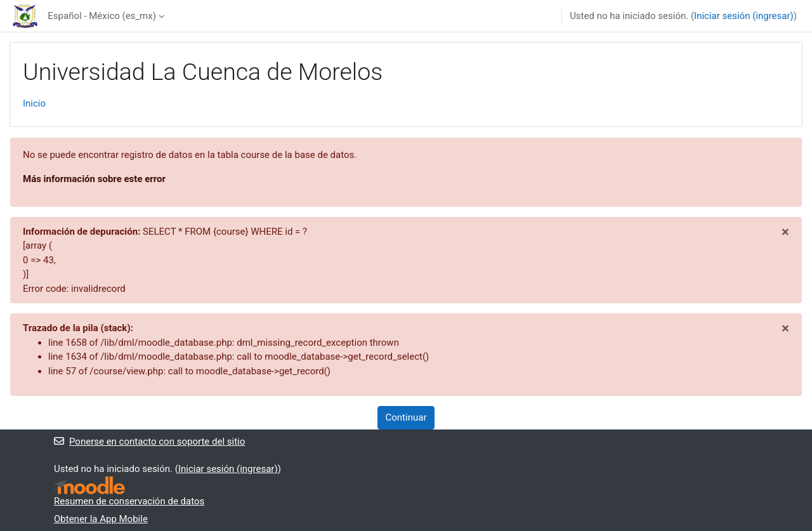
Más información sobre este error (94, 179)
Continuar (406, 417)
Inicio (34, 103)
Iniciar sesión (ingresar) (744, 16)
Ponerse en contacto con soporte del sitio (149, 442)
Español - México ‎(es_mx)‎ (102, 16)
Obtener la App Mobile (101, 519)
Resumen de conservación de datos (129, 501)
